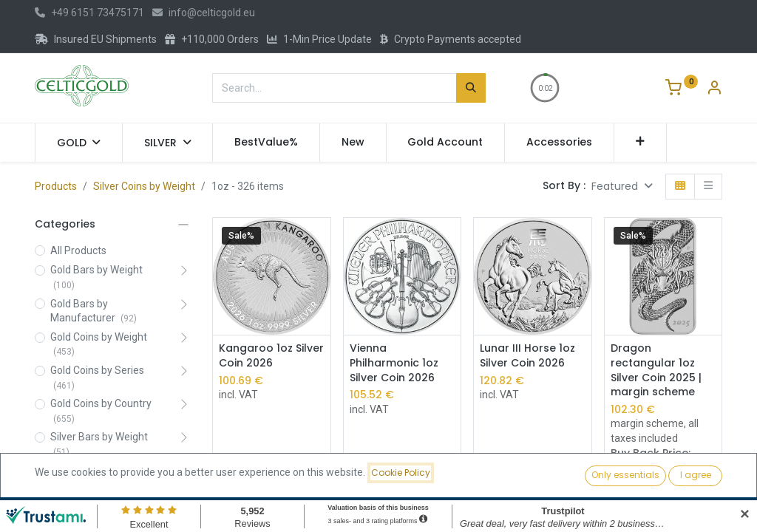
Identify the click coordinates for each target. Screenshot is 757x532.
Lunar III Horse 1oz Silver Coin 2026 (527, 356)
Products (56, 186)
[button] (641, 143)
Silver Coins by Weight (144, 186)
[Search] (471, 88)
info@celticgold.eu (204, 13)
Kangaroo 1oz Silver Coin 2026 (271, 356)
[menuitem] (266, 143)
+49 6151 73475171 (89, 13)
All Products (78, 250)
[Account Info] (714, 89)
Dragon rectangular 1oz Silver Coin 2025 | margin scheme (656, 370)
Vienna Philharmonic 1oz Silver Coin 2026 (394, 363)
